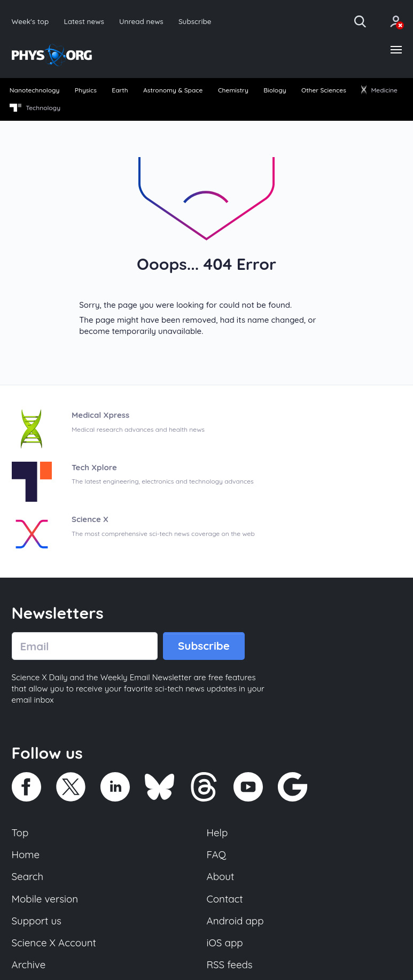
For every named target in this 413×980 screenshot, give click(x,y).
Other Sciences (324, 90)
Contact (225, 899)
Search (28, 876)
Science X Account (54, 943)
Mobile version (45, 899)
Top (20, 833)
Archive (29, 965)
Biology (275, 90)
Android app (235, 921)
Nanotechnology (35, 90)
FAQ (217, 854)
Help (217, 833)
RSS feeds (230, 965)
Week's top (30, 21)
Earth (120, 90)
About (221, 876)
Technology (35, 108)
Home (26, 854)
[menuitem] (34, 91)
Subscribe (195, 21)
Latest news (84, 21)
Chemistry (233, 90)
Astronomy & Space (173, 90)
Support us (37, 921)
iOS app (225, 943)
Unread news (141, 21)
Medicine (379, 90)
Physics (86, 90)
